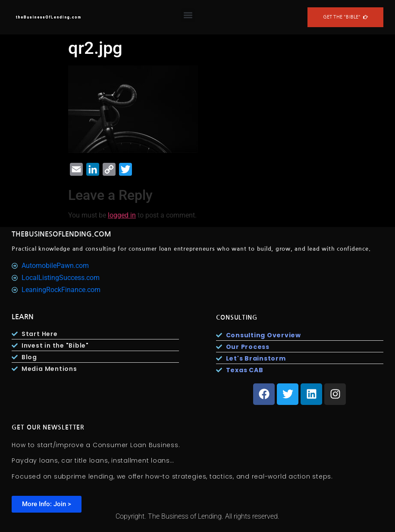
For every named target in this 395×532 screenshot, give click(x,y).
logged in (122, 215)
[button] (188, 15)
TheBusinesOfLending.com (61, 234)
